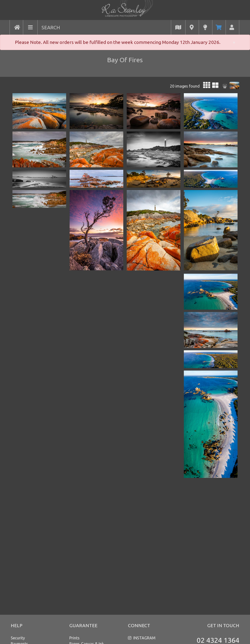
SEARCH (51, 27)
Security (18, 638)
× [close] (234, 42)
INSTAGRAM (144, 638)
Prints (74, 638)
